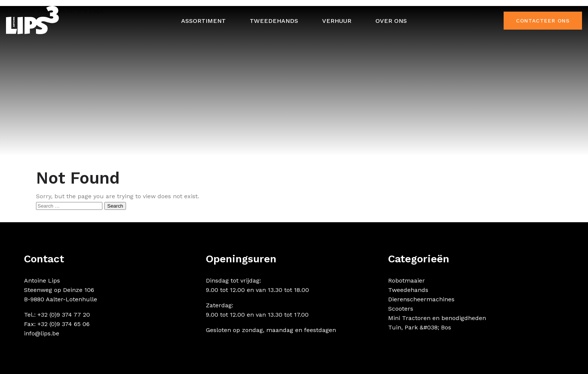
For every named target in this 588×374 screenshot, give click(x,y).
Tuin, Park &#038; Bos (420, 327)
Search (115, 206)
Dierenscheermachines (421, 299)
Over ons (391, 21)
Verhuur (337, 21)
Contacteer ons (543, 21)
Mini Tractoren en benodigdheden (437, 318)
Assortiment (203, 21)
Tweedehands (274, 21)
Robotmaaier (406, 280)
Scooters (401, 309)
